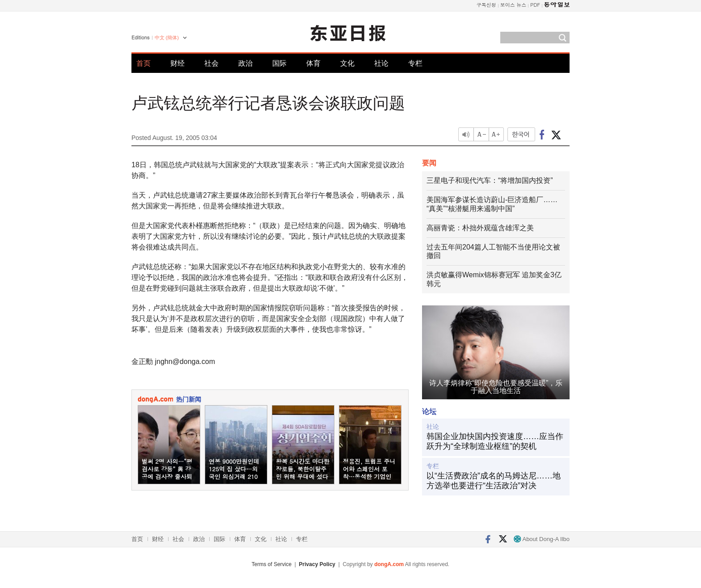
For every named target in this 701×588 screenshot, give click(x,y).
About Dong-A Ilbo (542, 539)
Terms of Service (272, 564)
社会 (211, 63)
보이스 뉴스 (513, 5)
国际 (279, 63)
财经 (177, 63)
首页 (144, 63)
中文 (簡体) (167, 38)
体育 (313, 63)
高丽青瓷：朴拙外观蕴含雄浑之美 (480, 228)
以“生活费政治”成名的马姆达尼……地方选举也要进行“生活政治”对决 (494, 481)
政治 (245, 63)
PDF (535, 5)
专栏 (415, 63)
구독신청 (486, 5)
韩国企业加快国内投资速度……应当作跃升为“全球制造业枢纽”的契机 (495, 441)
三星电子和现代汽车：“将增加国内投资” (490, 180)
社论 (381, 63)
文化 (347, 63)
